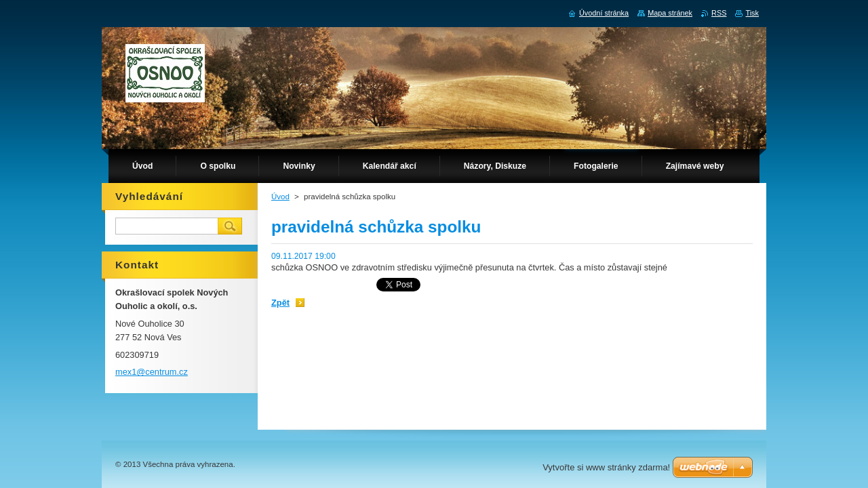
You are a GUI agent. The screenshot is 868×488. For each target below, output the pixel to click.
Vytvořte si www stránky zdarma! (606, 467)
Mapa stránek (670, 13)
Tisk (752, 13)
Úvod (280, 197)
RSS (719, 13)
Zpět (280, 303)
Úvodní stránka (604, 13)
